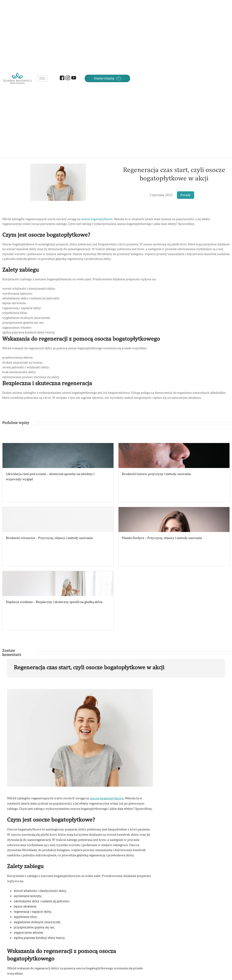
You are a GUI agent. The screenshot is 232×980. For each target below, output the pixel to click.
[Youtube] (73, 78)
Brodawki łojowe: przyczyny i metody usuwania (156, 474)
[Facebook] (62, 78)
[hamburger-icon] (42, 78)
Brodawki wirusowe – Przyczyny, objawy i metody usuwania (49, 538)
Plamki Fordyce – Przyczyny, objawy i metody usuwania (162, 538)
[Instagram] (67, 78)
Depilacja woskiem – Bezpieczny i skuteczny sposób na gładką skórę (54, 602)
